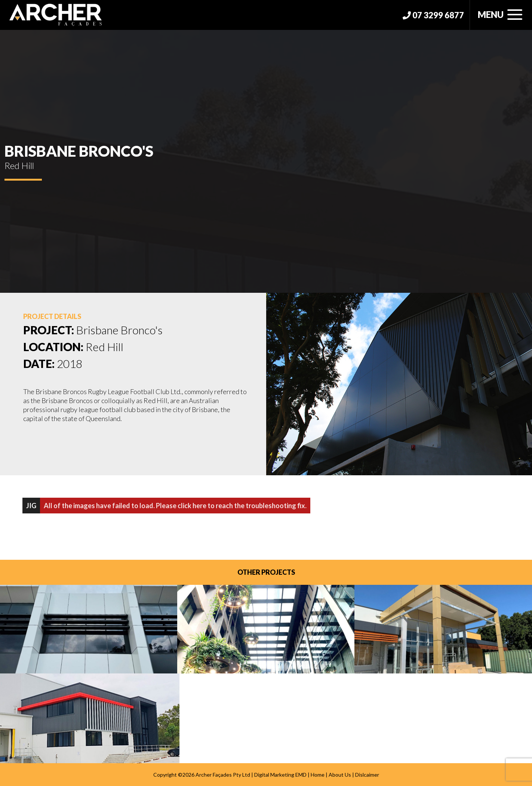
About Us (340, 775)
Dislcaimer (367, 775)
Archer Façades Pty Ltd (223, 775)
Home (318, 775)
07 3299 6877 (433, 15)
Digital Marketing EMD (280, 775)
